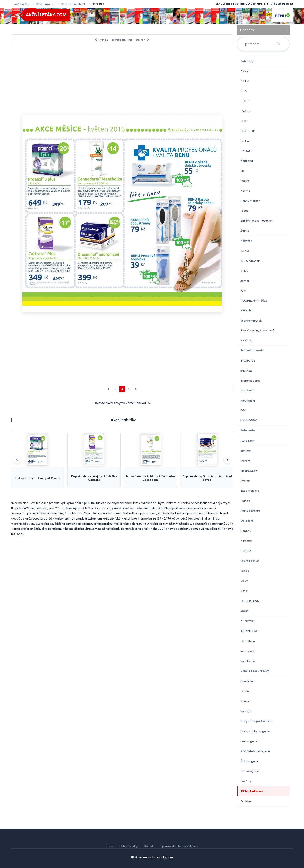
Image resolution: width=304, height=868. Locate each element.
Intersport (247, 651)
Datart (245, 461)
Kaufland (247, 161)
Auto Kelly (248, 440)
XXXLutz (247, 340)
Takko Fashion (250, 561)
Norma (245, 191)
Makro (245, 181)
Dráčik (245, 691)
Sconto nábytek (251, 320)
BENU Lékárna (252, 791)
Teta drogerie (250, 771)
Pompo (245, 701)
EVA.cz (245, 111)
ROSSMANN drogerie (255, 751)
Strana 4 (143, 40)
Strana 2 (101, 40)
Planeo (245, 501)
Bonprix (246, 531)
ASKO (245, 251)
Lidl (243, 171)
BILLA (245, 81)
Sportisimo (248, 661)
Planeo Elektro (250, 511)
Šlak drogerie (249, 761)
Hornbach (247, 390)
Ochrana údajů (129, 846)
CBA (244, 91)
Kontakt (149, 846)
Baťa (244, 591)
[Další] (227, 460)
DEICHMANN (250, 601)
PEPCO (246, 551)
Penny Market (250, 201)
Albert (245, 71)
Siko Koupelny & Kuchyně (257, 330)
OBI (243, 410)
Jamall (245, 281)
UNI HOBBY (249, 420)
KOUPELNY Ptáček (254, 300)
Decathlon (248, 641)
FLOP (244, 121)
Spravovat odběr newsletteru (180, 846)
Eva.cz (245, 481)
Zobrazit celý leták (122, 40)
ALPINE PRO (250, 631)
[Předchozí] (17, 460)
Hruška (245, 151)
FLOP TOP (248, 131)
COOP (245, 101)
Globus (245, 141)
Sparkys (246, 711)
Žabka (245, 231)
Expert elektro (250, 491)
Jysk (243, 291)
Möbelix (246, 310)
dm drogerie (249, 741)
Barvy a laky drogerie (255, 731)
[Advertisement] (122, 79)
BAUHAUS (248, 360)
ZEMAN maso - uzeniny (256, 220)
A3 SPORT (248, 621)
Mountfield (248, 400)
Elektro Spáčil (249, 471)
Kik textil (246, 541)
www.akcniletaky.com (158, 857)
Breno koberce (251, 380)
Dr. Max (246, 801)
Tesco (244, 211)
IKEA (244, 271)
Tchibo (245, 571)
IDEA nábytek (250, 261)
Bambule (247, 681)
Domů (109, 846)
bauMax (246, 371)
